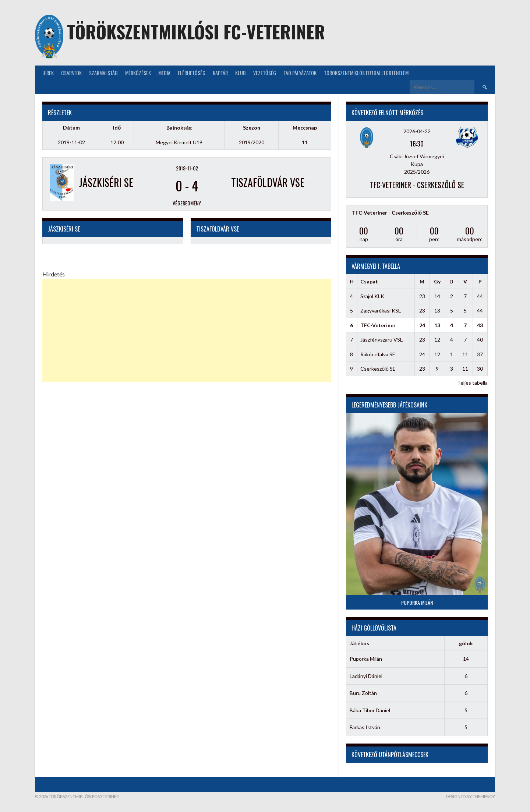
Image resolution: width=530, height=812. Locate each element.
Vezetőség (265, 73)
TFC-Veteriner (378, 325)
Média (164, 73)
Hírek (48, 73)
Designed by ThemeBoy (470, 796)
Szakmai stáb (103, 73)
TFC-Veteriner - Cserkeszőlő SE (417, 185)
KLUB (241, 73)
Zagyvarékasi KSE (381, 310)
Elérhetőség (192, 73)
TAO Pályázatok (300, 73)
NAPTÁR (220, 73)
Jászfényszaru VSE (382, 340)
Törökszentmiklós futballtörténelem (366, 73)
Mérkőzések (138, 73)
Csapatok (71, 73)
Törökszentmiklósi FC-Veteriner (196, 31)
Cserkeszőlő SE (378, 369)
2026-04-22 (417, 131)
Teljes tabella (472, 383)
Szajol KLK (372, 296)
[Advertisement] (187, 330)
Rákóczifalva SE (378, 354)
